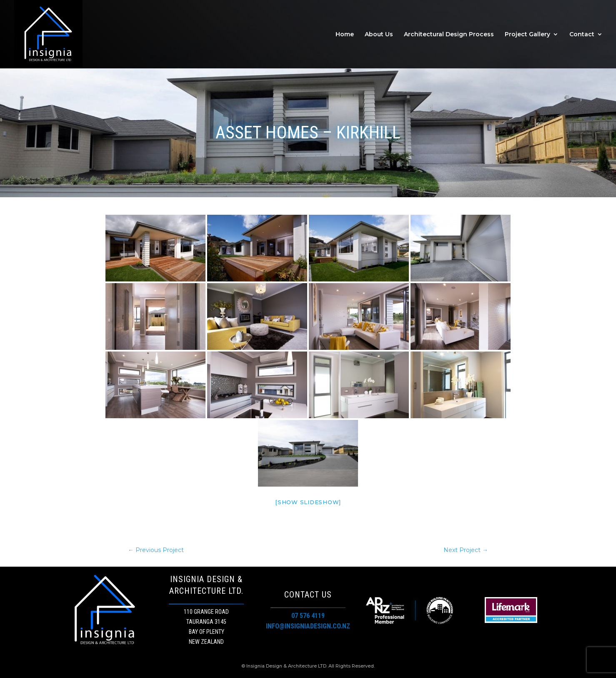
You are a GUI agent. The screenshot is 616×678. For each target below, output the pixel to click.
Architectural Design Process (449, 35)
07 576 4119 (308, 616)
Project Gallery (527, 35)
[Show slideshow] (308, 502)
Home (345, 35)
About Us (379, 35)
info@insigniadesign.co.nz (308, 626)
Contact (582, 35)
